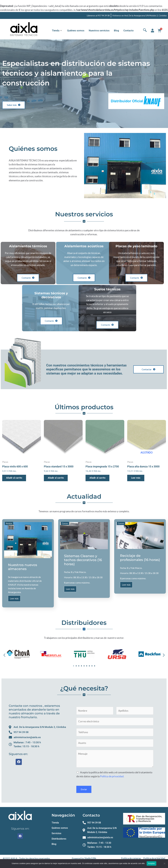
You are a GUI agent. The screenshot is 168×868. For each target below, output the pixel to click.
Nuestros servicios (99, 30)
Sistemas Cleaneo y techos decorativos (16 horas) (83, 560)
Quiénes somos (76, 30)
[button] (4, 655)
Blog (116, 30)
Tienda (57, 30)
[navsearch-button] (145, 31)
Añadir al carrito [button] (15, 478)
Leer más (14, 600)
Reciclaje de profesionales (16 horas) (140, 558)
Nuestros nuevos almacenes (23, 567)
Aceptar (152, 863)
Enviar (84, 790)
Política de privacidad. (112, 777)
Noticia (9, 524)
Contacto (129, 30)
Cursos (65, 524)
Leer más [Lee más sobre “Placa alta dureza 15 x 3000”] (136, 478)
